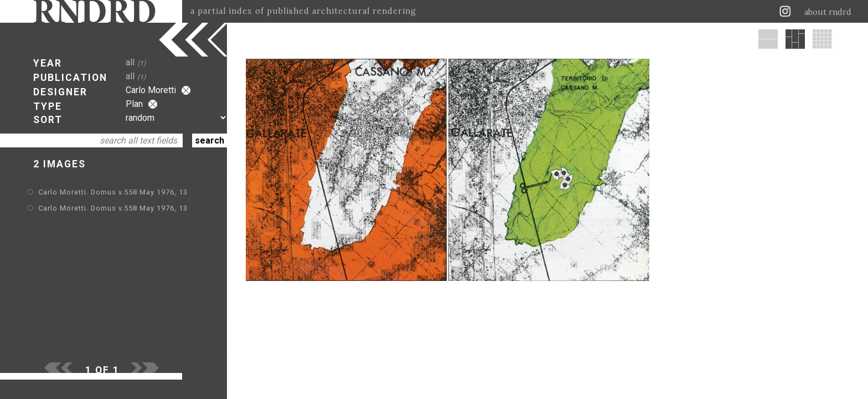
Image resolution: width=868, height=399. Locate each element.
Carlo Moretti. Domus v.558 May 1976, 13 (113, 192)
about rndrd (828, 12)
